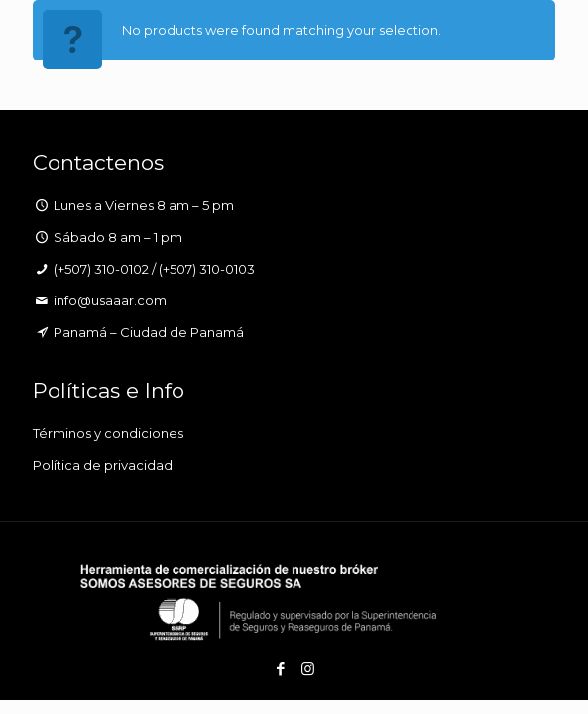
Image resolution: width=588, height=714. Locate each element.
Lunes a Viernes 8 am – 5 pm (144, 205)
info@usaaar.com (110, 300)
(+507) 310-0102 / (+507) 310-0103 (154, 269)
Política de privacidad (103, 465)
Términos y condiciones (108, 433)
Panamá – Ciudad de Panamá (149, 332)
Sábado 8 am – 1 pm (118, 237)
